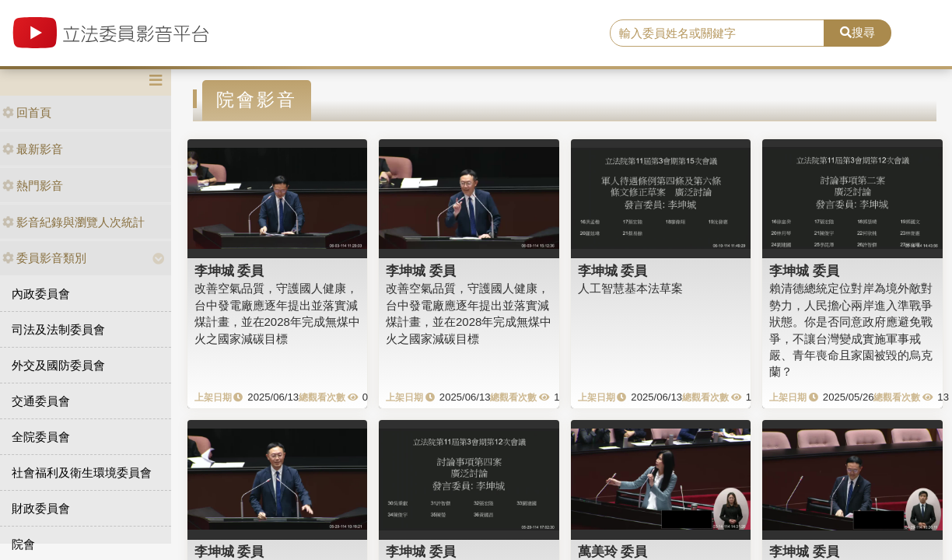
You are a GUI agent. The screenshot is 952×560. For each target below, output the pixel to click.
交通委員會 (41, 401)
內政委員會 (41, 294)
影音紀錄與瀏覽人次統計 (73, 222)
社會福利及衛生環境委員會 (82, 472)
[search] (717, 33)
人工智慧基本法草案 (630, 288)
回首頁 (27, 112)
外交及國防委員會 (58, 365)
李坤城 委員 (229, 271)
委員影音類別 (44, 258)
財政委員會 (41, 508)
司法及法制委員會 (58, 329)
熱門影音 (33, 185)
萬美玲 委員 (613, 551)
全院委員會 (41, 437)
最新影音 (33, 149)
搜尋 (857, 32)
